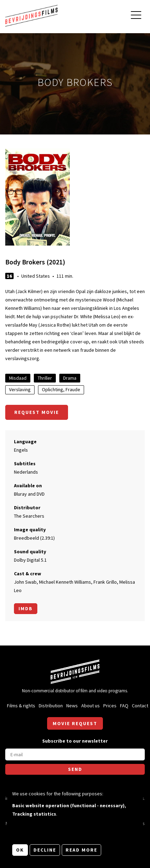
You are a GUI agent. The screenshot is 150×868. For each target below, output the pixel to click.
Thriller (45, 378)
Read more (81, 850)
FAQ (124, 706)
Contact (140, 706)
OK (20, 850)
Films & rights (21, 706)
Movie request (75, 723)
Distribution (51, 706)
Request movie (37, 412)
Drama (70, 378)
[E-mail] (75, 754)
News (72, 706)
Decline (45, 850)
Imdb (26, 608)
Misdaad (18, 378)
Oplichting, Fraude (61, 389)
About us (91, 706)
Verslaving (20, 389)
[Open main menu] (136, 16)
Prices (110, 706)
